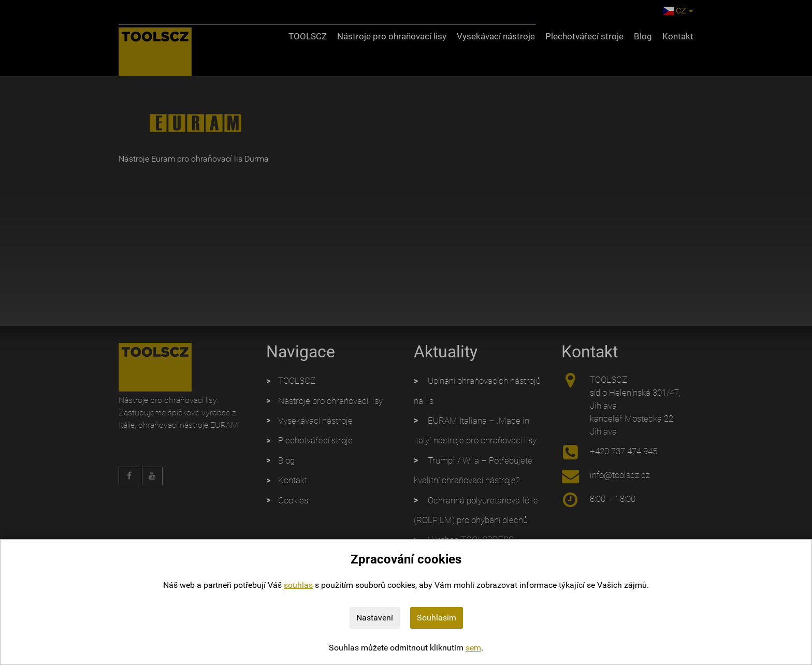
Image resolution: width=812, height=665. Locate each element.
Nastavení (375, 618)
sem (473, 648)
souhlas (298, 585)
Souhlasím (437, 618)
